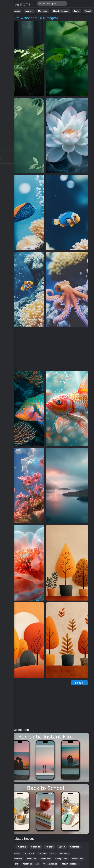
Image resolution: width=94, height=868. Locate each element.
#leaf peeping (66, 860)
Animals (32, 11)
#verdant (45, 854)
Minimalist (44, 11)
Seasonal (36, 847)
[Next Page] (79, 683)
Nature (9, 11)
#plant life (31, 854)
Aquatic (50, 847)
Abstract (20, 11)
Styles (62, 847)
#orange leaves (71, 865)
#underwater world (15, 860)
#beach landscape (50, 865)
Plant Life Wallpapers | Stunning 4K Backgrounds (16, 4)
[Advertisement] (45, 349)
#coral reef (49, 860)
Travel (83, 11)
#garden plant (30, 865)
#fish (57, 854)
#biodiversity (12, 865)
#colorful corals (13, 854)
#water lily (69, 854)
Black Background (59, 11)
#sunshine (34, 860)
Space (73, 11)
